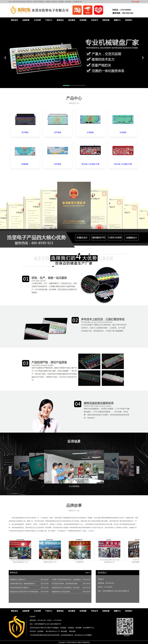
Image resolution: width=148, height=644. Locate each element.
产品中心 (49, 20)
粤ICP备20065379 (51, 631)
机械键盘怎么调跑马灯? (18, 580)
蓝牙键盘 (25, 132)
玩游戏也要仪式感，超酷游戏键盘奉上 (23, 584)
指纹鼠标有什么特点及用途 (61, 592)
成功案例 (72, 20)
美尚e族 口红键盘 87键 (90, 164)
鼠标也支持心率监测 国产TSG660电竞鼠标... (25, 592)
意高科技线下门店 (110, 562)
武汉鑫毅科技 (80, 562)
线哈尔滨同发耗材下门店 (21, 562)
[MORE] (91, 531)
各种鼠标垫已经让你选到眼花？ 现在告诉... (66, 588)
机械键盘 (25, 164)
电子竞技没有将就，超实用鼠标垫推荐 (65, 584)
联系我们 (129, 20)
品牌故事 (26, 20)
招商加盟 (106, 20)
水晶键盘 (90, 132)
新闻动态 (60, 20)
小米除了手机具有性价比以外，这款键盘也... (67, 580)
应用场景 (83, 20)
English (137, 2)
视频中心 (117, 20)
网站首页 (14, 20)
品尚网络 (40, 631)
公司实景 (37, 20)
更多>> (88, 573)
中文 (133, 2)
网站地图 (64, 631)
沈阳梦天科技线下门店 (51, 562)
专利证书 (94, 20)
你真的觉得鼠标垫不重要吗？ (20, 588)
